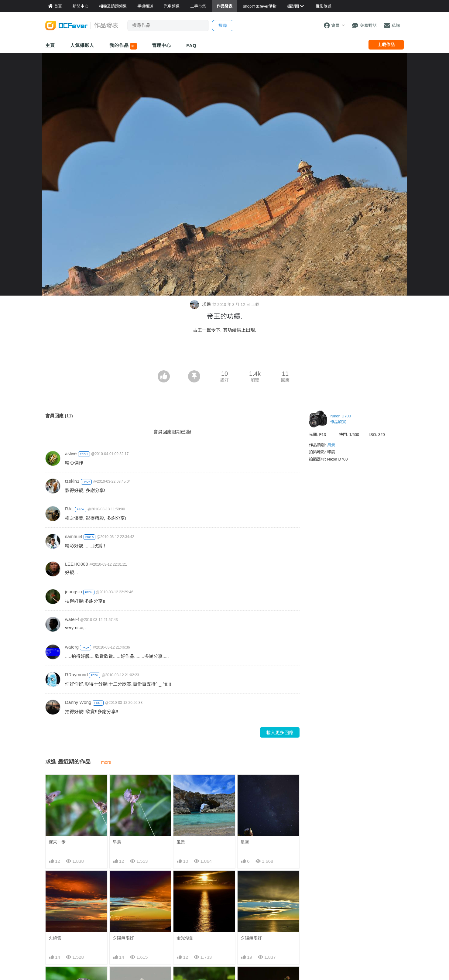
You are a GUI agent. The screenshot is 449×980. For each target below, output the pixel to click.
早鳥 (117, 842)
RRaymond (76, 675)
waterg (72, 647)
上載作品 (386, 45)
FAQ (191, 45)
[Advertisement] (224, 354)
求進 (201, 304)
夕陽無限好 (123, 938)
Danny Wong (78, 702)
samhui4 (74, 536)
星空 (245, 842)
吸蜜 (245, 978)
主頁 (50, 45)
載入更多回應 (280, 733)
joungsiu (74, 592)
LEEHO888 (77, 564)
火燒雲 (55, 938)
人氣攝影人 (82, 45)
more (106, 762)
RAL (69, 509)
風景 (181, 842)
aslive (71, 453)
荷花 (181, 978)
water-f (72, 619)
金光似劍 (185, 938)
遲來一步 (57, 842)
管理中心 (162, 45)
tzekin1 (72, 481)
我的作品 (123, 46)
